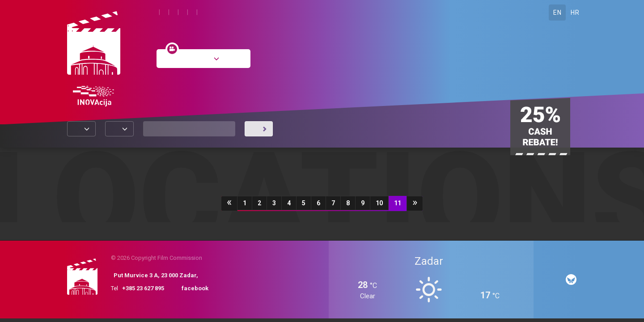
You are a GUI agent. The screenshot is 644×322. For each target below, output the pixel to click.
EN (557, 13)
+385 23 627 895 (143, 288)
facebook (195, 288)
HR (575, 13)
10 (379, 203)
